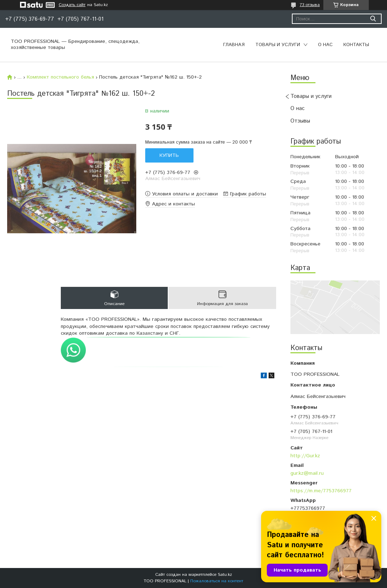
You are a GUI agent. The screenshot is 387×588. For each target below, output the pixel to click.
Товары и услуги (278, 45)
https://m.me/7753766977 (321, 491)
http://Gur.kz (305, 456)
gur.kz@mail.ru (307, 473)
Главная (234, 45)
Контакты (356, 45)
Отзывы (300, 121)
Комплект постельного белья (60, 77)
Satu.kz (225, 575)
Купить (169, 155)
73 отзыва (310, 5)
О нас (325, 45)
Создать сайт (72, 5)
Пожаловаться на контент (217, 581)
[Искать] (373, 19)
